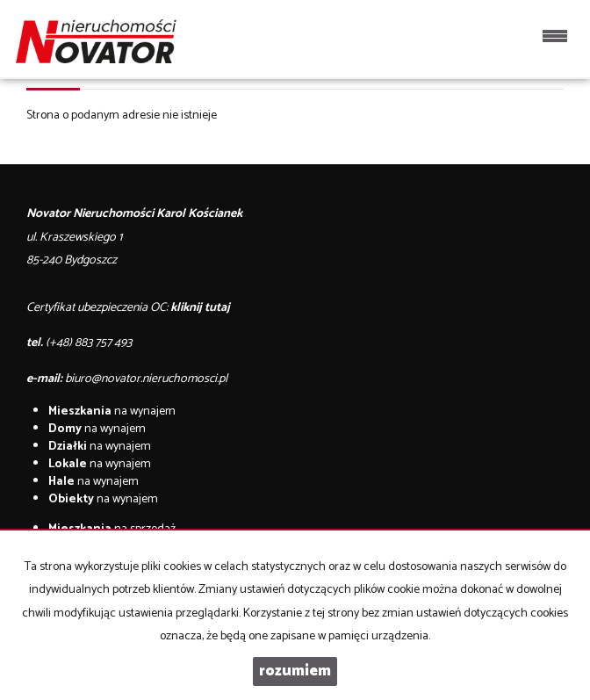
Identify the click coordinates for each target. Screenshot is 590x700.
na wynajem (112, 411)
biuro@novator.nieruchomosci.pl (146, 379)
